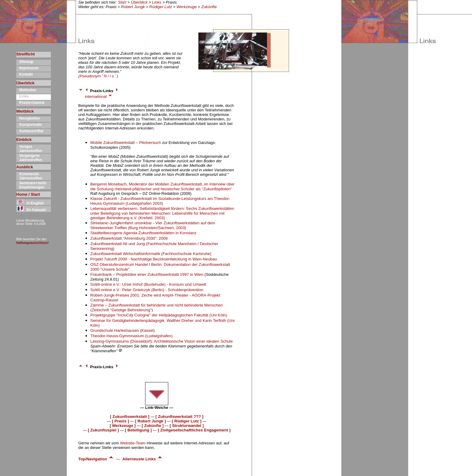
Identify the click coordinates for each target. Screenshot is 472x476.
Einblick (24, 140)
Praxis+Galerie (30, 103)
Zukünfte (209, 7)
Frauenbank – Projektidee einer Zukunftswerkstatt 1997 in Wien (147, 274)
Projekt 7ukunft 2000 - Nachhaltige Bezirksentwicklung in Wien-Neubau (154, 259)
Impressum (27, 68)
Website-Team (133, 443)
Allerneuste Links (143, 459)
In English (30, 203)
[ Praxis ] (120, 421)
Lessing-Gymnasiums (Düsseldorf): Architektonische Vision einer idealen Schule (161, 341)
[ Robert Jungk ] (151, 421)
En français (31, 210)
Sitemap (25, 62)
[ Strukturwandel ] (187, 426)
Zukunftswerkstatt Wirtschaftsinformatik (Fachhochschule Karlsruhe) (151, 254)
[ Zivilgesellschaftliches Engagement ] (194, 430)
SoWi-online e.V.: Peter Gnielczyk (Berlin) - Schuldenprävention (147, 290)
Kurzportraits (29, 125)
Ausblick (25, 167)
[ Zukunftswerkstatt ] (130, 417)
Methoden (26, 90)
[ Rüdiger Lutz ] (187, 421)
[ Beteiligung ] (138, 430)
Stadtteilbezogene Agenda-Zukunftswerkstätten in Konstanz (143, 233)
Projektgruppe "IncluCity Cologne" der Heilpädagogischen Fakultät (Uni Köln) (159, 315)
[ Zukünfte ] (153, 426)
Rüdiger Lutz (161, 7)
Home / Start (28, 194)
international (99, 96)
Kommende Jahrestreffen (29, 176)
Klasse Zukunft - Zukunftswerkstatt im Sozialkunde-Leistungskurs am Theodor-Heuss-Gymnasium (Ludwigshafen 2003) (160, 201)
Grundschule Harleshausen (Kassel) (123, 330)
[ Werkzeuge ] (123, 426)
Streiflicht (25, 54)
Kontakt (25, 74)
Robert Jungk (133, 7)
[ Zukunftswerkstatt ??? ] (180, 417)
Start (122, 2)
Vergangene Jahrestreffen (29, 158)
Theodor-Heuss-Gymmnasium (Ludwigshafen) (131, 336)
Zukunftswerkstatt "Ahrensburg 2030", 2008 (129, 238)
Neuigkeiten (28, 118)
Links (157, 2)
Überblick (139, 2)
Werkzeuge (186, 7)
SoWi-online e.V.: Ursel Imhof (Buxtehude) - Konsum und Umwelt (148, 284)
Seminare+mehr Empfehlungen (31, 185)
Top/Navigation (96, 459)
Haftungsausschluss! (33, 243)
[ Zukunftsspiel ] (103, 430)
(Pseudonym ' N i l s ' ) (98, 76)
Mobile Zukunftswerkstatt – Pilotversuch (126, 143)
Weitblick (25, 111)
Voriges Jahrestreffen (29, 149)
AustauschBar (30, 131)
